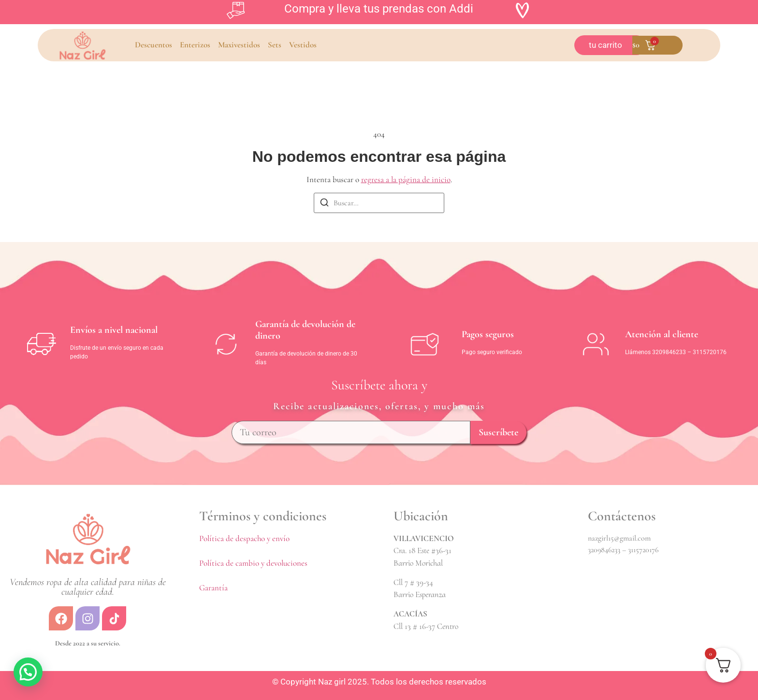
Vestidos (303, 45)
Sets (275, 45)
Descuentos (153, 45)
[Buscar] (324, 204)
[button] (28, 672)
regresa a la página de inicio (406, 179)
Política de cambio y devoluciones (253, 563)
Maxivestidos (239, 45)
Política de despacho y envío (244, 538)
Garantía (213, 588)
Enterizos (195, 45)
